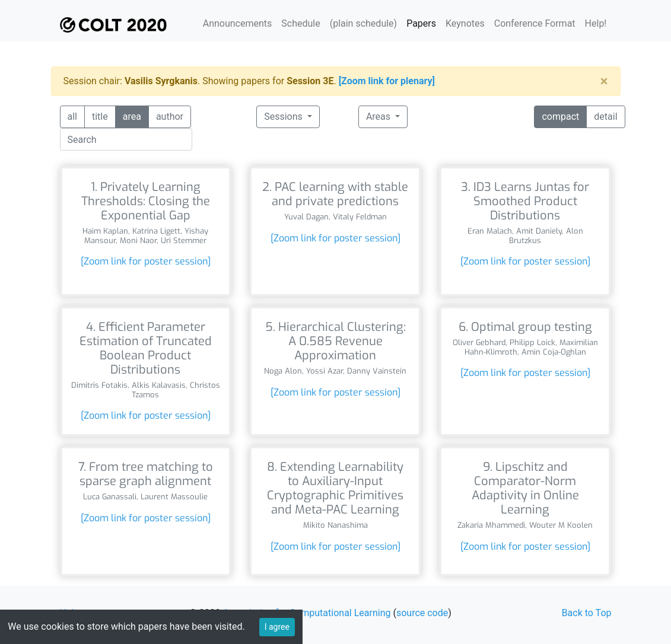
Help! (596, 23)
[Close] (604, 81)
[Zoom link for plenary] (387, 81)
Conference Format (535, 23)
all (72, 116)
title (100, 116)
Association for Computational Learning (307, 613)
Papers (421, 23)
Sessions (284, 117)
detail (605, 116)
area (132, 116)
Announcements (238, 23)
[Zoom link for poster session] (146, 261)
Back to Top (587, 613)
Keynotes (465, 23)
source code (422, 613)
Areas (379, 117)
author (170, 116)
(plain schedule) (363, 23)
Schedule (300, 23)
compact (560, 116)
